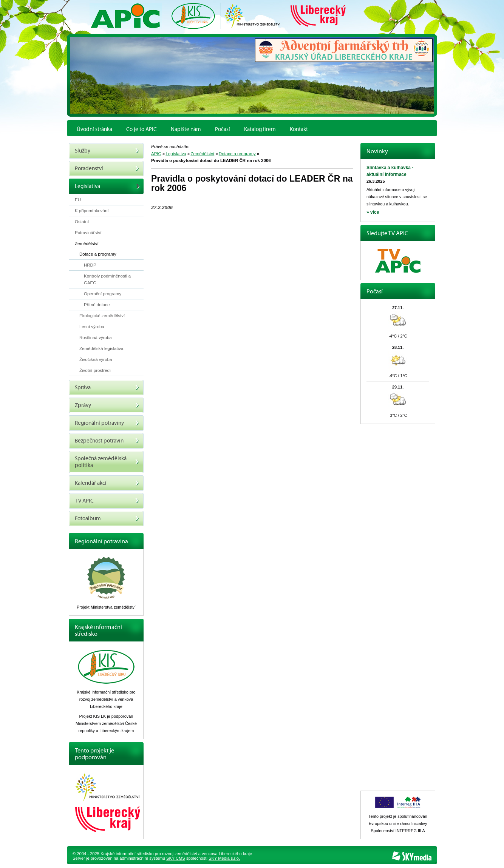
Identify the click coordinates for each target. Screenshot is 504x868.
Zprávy (107, 405)
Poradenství (107, 169)
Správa (107, 388)
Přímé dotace (97, 305)
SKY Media (412, 856)
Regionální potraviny (107, 423)
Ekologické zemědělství (102, 316)
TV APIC (107, 501)
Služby (107, 151)
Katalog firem (260, 129)
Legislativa (176, 154)
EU (78, 200)
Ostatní (82, 222)
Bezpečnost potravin (107, 441)
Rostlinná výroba (96, 338)
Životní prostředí (95, 370)
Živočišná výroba (96, 359)
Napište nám (186, 129)
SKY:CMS (176, 858)
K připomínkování (92, 211)
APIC (156, 154)
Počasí (223, 129)
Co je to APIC (141, 129)
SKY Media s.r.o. (224, 858)
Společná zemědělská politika (107, 462)
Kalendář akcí (107, 483)
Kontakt (299, 129)
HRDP (90, 265)
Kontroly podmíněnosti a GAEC (107, 279)
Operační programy (103, 294)
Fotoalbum (107, 519)
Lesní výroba (92, 327)
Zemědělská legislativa (101, 348)
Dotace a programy (237, 154)
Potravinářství (88, 233)
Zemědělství (202, 154)
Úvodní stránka (94, 129)
